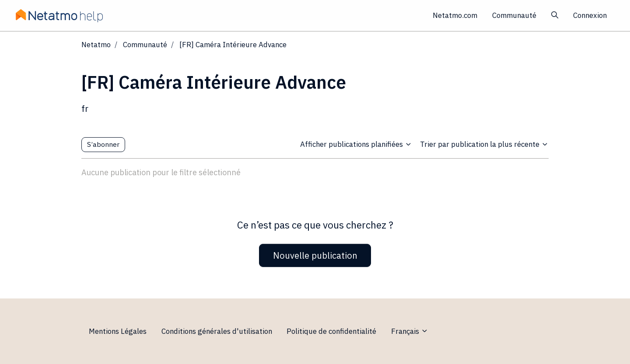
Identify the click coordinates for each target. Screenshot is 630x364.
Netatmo (96, 45)
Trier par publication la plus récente (484, 144)
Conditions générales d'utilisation (217, 331)
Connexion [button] (590, 15)
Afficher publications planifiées (356, 144)
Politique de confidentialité (331, 331)
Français (410, 331)
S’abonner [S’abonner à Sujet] (103, 144)
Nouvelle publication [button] (315, 255)
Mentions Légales (118, 331)
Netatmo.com (455, 15)
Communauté (514, 15)
